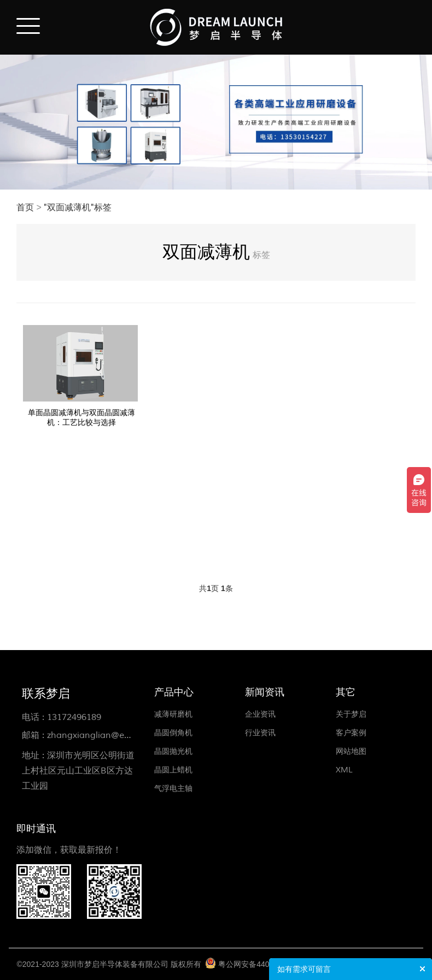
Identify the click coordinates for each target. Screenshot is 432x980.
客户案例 (351, 733)
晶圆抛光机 (173, 751)
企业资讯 (260, 714)
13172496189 (74, 717)
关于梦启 (351, 714)
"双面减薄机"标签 (78, 208)
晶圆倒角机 (173, 733)
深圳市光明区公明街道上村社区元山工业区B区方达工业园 (78, 771)
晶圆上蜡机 (173, 770)
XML (344, 770)
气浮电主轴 (173, 789)
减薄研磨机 (173, 714)
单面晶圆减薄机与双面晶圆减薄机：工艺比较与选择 (81, 418)
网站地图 (351, 751)
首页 (25, 208)
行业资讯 (260, 733)
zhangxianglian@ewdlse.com (108, 735)
